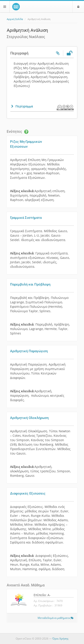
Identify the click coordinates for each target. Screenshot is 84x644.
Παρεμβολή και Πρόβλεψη (30, 284)
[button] (22, 106)
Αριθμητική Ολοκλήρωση (29, 418)
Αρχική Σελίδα (15, 19)
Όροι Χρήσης (60, 639)
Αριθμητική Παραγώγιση (29, 351)
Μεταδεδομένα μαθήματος (54, 618)
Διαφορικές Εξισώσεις (28, 493)
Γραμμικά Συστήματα (26, 218)
